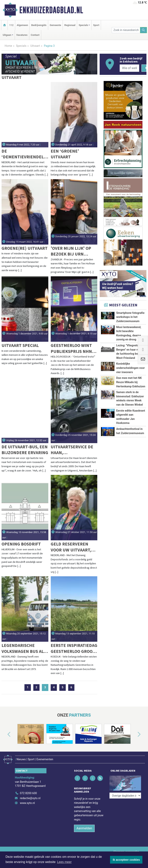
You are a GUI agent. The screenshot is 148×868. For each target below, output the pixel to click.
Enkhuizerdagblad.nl (51, 10)
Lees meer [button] (64, 862)
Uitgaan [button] (7, 35)
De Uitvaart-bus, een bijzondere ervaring (25, 450)
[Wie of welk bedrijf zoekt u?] (129, 68)
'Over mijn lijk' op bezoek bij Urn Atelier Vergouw (71, 251)
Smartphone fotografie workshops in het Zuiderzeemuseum (130, 317)
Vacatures (22, 35)
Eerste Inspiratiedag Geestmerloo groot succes (74, 648)
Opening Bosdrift (21, 544)
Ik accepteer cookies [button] (126, 860)
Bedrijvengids (39, 25)
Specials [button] (83, 25)
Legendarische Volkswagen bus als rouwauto (24, 648)
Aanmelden (84, 828)
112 (11, 25)
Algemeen (22, 25)
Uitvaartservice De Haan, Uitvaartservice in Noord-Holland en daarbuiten (72, 450)
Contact (35, 35)
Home (8, 46)
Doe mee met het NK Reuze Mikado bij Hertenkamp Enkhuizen (131, 382)
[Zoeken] (144, 30)
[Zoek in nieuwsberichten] (126, 30)
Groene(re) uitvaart (25, 248)
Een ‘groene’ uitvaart (65, 154)
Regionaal (70, 25)
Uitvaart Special (20, 345)
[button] (5, 735)
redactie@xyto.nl (30, 798)
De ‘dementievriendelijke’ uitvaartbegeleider (24, 154)
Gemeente (55, 25)
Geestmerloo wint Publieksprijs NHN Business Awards (71, 348)
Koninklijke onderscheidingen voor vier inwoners (130, 368)
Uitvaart (35, 46)
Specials (21, 46)
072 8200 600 (28, 793)
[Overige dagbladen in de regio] (125, 796)
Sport (96, 25)
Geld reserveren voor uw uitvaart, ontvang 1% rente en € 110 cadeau (71, 547)
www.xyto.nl (27, 803)
